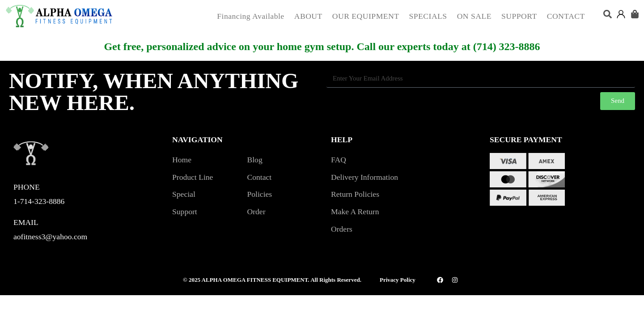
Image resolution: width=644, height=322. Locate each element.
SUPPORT (519, 16)
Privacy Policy (398, 280)
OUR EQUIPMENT (366, 16)
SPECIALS (428, 16)
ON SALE (474, 16)
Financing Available (250, 16)
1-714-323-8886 (39, 201)
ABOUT (308, 16)
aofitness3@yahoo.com (50, 237)
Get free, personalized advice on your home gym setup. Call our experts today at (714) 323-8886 (322, 47)
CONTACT (566, 16)
